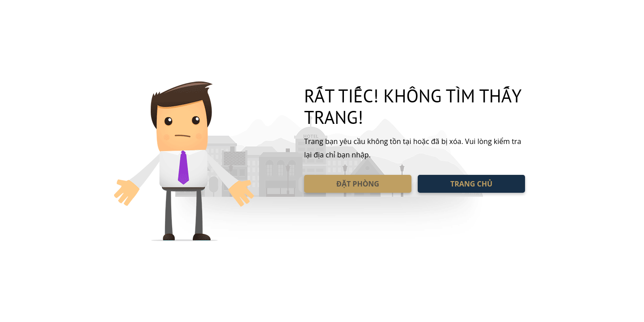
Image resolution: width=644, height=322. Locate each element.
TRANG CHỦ (471, 184)
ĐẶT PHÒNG (358, 184)
